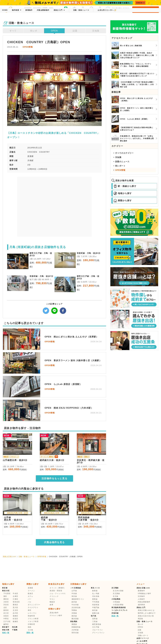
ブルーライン (98, 630)
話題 (75, 31)
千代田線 (96, 602)
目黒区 (6, 616)
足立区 (6, 613)
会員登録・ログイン (145, 10)
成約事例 (141, 605)
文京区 (15, 610)
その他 (30, 630)
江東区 (15, 599)
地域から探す (123, 193)
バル (30, 602)
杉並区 (15, 619)
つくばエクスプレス (120, 610)
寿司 (30, 610)
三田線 (95, 621)
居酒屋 (30, 588)
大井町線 (75, 630)
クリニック (54, 596)
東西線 (95, 599)
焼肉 (30, 627)
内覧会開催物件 (144, 602)
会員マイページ (143, 638)
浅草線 (95, 619)
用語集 (141, 619)
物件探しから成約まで (147, 613)
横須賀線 (75, 619)
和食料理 (31, 616)
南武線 (74, 616)
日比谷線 (96, 596)
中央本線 (75, 605)
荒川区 (15, 607)
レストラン (32, 613)
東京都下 (6, 627)
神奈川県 (6, 630)
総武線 (74, 602)
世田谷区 (16, 602)
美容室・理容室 (56, 591)
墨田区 (6, 599)
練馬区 (6, 624)
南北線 (95, 610)
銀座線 (95, 591)
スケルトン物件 (56, 615)
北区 (5, 607)
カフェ (30, 596)
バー (30, 599)
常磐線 (74, 610)
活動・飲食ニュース (27, 557)
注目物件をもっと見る (54, 478)
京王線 (115, 596)
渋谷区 (6, 605)
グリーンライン (98, 633)
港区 (5, 596)
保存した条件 (91, 9)
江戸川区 (7, 621)
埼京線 (74, 596)
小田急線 (116, 602)
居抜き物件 (54, 613)
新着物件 (141, 591)
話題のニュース (122, 162)
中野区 (6, 619)
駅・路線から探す (125, 186)
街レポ (34, 31)
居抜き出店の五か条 (146, 616)
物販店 (52, 602)
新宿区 (6, 610)
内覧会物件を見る (54, 542)
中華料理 (31, 624)
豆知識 (96, 31)
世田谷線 (75, 633)
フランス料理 (33, 619)
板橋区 (15, 621)
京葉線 (74, 613)
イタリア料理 (33, 621)
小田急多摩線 (118, 605)
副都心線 (96, 613)
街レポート (120, 166)
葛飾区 (15, 616)
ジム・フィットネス (58, 593)
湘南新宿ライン (78, 599)
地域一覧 (6, 633)
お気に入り (74, 9)
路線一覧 (115, 616)
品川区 (15, 613)
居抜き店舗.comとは (146, 610)
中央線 (74, 593)
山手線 (74, 591)
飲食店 (30, 593)
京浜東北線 (76, 607)
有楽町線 (96, 605)
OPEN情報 (28, 47)
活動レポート (143, 635)
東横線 (74, 624)
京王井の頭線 (118, 591)
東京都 (5, 588)
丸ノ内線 (96, 593)
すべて (13, 31)
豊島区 (15, 605)
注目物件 (141, 596)
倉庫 (51, 605)
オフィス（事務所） (58, 588)
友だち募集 (66, 9)
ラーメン (31, 591)
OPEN (54, 31)
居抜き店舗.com (9, 557)
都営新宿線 (97, 624)
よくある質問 (142, 641)
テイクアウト (33, 607)
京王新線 (116, 593)
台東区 (15, 596)
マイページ (100, 9)
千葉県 (15, 630)
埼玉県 (15, 627)
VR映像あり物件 (145, 593)
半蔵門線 (96, 607)
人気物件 (141, 599)
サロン (52, 599)
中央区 (15, 593)
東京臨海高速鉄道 (119, 607)
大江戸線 (96, 627)
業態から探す (123, 201)
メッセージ (83, 9)
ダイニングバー (34, 605)
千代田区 (7, 593)
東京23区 (6, 591)
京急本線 (115, 613)
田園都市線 (76, 627)
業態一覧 (30, 633)
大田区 (6, 602)
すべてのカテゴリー (124, 153)
